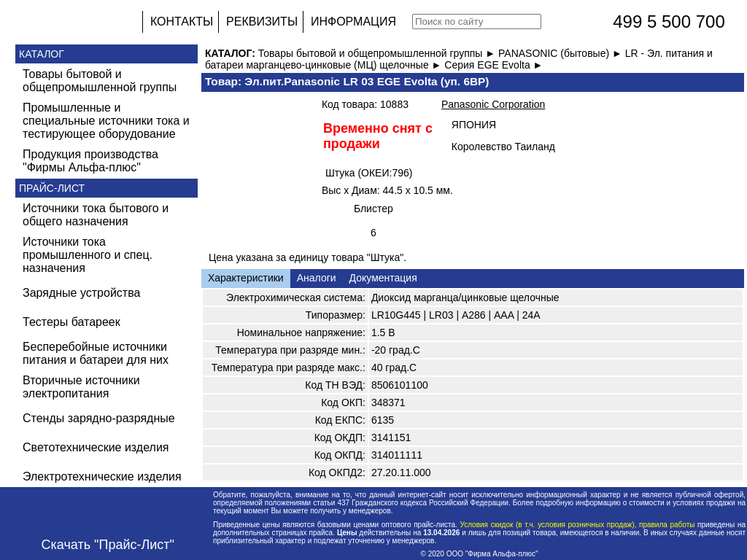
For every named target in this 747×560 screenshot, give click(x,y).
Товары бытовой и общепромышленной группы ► (378, 53)
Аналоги (317, 278)
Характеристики (246, 278)
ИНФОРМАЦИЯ (353, 22)
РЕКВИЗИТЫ (262, 22)
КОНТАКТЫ (182, 22)
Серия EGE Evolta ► (494, 65)
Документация (383, 278)
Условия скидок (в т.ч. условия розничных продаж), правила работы (577, 525)
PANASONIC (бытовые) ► (562, 53)
